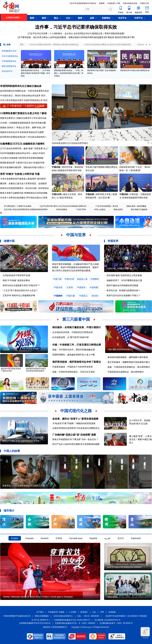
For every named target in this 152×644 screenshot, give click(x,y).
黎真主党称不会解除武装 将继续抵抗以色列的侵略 (24, 193)
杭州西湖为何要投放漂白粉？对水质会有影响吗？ (24, 137)
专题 (37, 174)
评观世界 (113, 241)
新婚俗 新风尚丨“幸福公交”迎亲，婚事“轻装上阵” (23, 127)
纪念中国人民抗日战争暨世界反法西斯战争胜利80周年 (26, 209)
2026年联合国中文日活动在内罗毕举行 (70, 143)
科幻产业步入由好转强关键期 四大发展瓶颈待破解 (76, 444)
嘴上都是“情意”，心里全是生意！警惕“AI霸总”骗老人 (140, 439)
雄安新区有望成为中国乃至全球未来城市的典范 (36, 370)
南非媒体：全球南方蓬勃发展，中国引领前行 (77, 327)
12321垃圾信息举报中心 (63, 616)
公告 (94, 612)
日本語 (59, 538)
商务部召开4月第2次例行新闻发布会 (135, 70)
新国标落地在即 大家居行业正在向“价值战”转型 (22, 163)
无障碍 (145, 633)
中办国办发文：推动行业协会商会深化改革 (20, 96)
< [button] (147, 45)
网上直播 (7, 45)
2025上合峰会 (100, 209)
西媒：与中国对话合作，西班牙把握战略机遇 (74, 350)
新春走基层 (118, 209)
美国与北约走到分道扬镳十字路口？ (123, 295)
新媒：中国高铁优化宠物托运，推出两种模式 (129, 367)
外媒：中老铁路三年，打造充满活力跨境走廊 (77, 345)
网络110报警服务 (42, 616)
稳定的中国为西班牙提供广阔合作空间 (11, 370)
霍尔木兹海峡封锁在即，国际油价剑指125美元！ (23, 167)
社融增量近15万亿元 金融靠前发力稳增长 (22, 144)
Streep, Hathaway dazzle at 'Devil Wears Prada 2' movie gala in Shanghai (38, 597)
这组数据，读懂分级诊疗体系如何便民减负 (78, 37)
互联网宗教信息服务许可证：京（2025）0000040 (75, 623)
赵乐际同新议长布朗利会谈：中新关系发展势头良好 (25, 91)
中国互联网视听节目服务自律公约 (17, 616)
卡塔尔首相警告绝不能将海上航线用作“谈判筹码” (23, 179)
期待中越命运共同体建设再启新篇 (122, 285)
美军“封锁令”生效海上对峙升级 (17, 174)
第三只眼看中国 (76, 319)
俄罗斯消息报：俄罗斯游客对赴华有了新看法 (77, 362)
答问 (43, 96)
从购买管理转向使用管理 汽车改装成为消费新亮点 (76, 428)
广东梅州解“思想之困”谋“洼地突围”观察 (74, 435)
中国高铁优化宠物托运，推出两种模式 (126, 372)
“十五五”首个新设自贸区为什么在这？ (20, 290)
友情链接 (112, 612)
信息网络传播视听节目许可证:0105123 (35, 623)
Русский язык (76, 538)
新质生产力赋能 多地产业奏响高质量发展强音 (21, 441)
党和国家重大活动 (9, 51)
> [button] (150, 45)
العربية (107, 538)
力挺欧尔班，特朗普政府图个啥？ (120, 269)
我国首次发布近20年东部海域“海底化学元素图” (22, 132)
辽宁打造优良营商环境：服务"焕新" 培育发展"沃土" (24, 148)
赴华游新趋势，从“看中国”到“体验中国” (71, 337)
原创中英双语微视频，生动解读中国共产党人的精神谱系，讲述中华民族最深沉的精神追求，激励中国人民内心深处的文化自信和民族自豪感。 (75, 267)
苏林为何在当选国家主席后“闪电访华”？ (21, 285)
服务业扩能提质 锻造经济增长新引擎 (117, 37)
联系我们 (84, 612)
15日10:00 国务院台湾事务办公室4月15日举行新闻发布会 (108, 45)
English (15, 538)
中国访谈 (56, 167)
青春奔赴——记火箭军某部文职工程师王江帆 (24, 486)
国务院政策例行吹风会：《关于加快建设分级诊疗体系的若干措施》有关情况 (35, 73)
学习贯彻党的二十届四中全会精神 (18, 206)
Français (29, 538)
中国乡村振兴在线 (130, 3)
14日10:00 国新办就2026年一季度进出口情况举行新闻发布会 (54, 45)
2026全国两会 (62, 209)
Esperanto (136, 538)
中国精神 (58, 296)
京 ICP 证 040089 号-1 (41, 620)
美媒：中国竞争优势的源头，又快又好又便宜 (74, 372)
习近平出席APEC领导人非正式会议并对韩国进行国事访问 (63, 206)
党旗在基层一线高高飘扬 (136, 206)
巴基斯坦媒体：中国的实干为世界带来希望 (73, 367)
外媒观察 (6, 349)
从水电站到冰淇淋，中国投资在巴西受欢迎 (73, 332)
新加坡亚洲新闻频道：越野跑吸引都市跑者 (128, 357)
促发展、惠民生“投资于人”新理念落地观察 (75, 419)
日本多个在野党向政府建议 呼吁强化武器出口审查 (24, 198)
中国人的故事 (12, 451)
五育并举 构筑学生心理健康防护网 (19, 295)
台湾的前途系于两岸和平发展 (16, 275)
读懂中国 (9, 241)
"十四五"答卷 (81, 209)
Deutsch (45, 538)
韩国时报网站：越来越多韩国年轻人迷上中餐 (74, 355)
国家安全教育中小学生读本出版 (32, 118)
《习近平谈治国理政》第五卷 (106, 206)
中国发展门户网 (114, 3)
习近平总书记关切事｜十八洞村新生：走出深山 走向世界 (55, 33)
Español (93, 538)
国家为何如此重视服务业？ (13, 269)
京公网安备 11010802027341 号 (107, 620)
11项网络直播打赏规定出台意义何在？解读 (23, 113)
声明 (102, 612)
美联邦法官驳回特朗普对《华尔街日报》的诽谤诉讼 (25, 188)
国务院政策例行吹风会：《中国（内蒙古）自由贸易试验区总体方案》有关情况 (69, 73)
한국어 (121, 538)
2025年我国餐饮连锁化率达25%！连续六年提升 (23, 153)
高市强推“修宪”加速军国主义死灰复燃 (124, 275)
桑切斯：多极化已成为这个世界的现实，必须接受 (24, 183)
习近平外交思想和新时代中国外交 (83, 3)
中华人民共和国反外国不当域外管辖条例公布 (21, 100)
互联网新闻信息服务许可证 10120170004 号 (72, 620)
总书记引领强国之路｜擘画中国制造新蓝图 (103, 33)
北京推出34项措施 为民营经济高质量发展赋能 (22, 158)
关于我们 (40, 612)
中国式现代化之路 (76, 411)
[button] (150, 111)
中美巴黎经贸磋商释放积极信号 (120, 349)
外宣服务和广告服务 (56, 612)
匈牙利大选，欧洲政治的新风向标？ (123, 290)
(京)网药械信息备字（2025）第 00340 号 (116, 623)
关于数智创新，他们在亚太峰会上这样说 (37, 37)
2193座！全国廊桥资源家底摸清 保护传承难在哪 (23, 123)
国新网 (102, 3)
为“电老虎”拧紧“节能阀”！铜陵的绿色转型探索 (74, 423)
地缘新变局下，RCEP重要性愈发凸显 (124, 280)
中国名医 (90, 194)
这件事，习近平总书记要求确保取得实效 (76, 27)
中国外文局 (144, 3)
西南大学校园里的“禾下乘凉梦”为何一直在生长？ (75, 439)
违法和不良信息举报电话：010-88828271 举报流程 (126, 616)
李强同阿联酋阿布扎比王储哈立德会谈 (21, 86)
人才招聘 (73, 612)
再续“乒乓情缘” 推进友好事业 (16, 280)
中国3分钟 (57, 194)
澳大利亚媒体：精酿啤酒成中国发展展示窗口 (129, 362)
